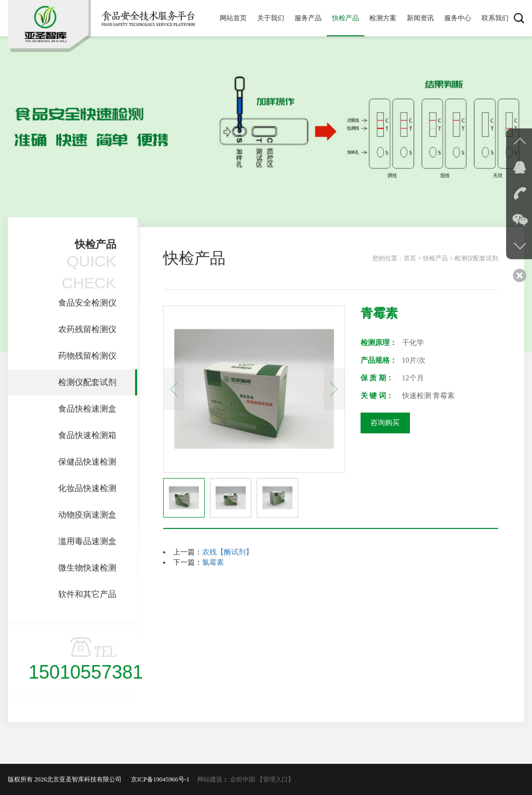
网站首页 (233, 18)
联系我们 (495, 18)
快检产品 (345, 18)
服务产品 (308, 18)
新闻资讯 (420, 18)
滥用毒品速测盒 (87, 541)
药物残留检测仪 (87, 356)
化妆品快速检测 (87, 488)
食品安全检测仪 (87, 303)
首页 (410, 258)
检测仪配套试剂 (87, 382)
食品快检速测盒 (87, 409)
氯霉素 (213, 562)
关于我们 (271, 18)
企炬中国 (243, 779)
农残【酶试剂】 (228, 552)
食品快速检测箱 (87, 435)
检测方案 (383, 18)
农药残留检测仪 (87, 329)
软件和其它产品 (87, 594)
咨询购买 (385, 423)
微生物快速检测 (87, 568)
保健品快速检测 (87, 462)
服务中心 (458, 18)
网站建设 (210, 779)
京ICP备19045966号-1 (163, 779)
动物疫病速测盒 (87, 515)
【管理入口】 (275, 779)
